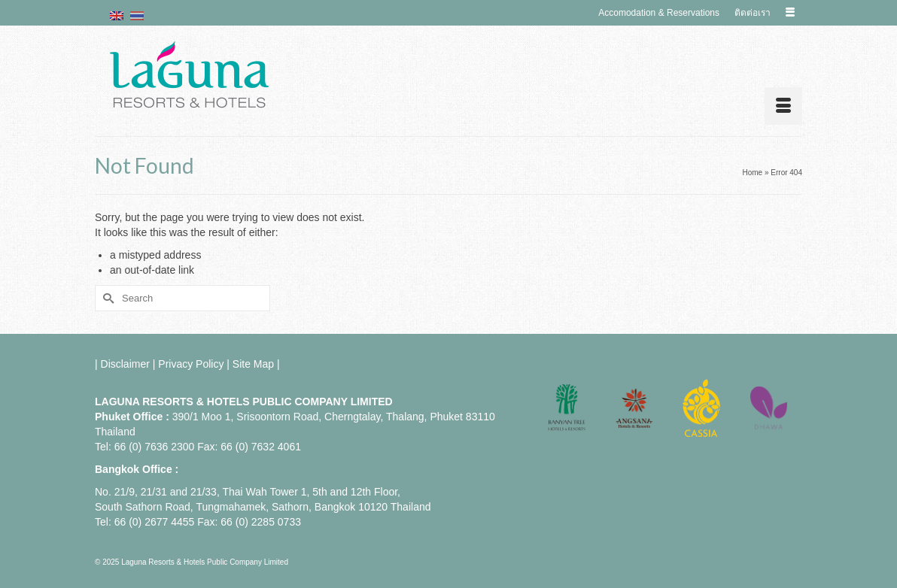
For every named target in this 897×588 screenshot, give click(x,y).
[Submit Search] (106, 298)
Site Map (253, 364)
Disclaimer (125, 364)
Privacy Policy (191, 364)
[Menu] (783, 106)
